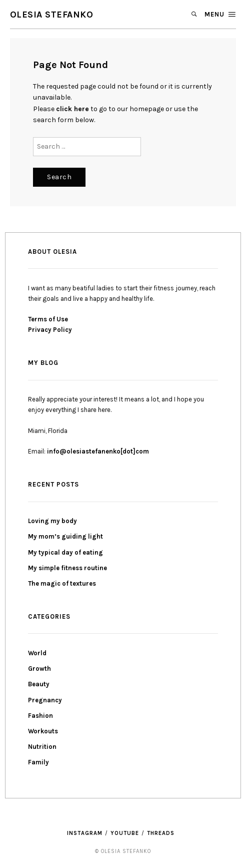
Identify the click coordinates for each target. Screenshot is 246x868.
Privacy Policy (50, 330)
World (37, 653)
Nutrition (42, 747)
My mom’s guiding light (65, 536)
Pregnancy (45, 700)
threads (161, 833)
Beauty (39, 684)
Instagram (85, 833)
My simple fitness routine (67, 568)
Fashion (40, 716)
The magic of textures (62, 583)
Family (38, 762)
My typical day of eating (65, 552)
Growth (39, 669)
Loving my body (52, 521)
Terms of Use (48, 319)
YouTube (125, 833)
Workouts (43, 731)
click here (72, 109)
